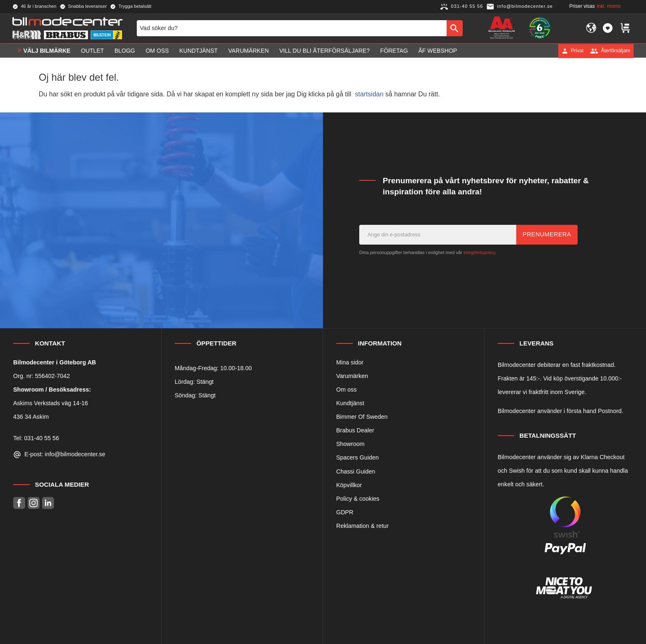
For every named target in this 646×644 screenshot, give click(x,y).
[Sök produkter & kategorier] (292, 28)
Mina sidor (350, 362)
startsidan (369, 94)
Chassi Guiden (356, 471)
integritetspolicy (479, 252)
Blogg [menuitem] (125, 51)
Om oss (346, 390)
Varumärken (352, 376)
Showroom (350, 444)
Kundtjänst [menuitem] (198, 51)
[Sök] (455, 28)
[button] (608, 28)
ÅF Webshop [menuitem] (438, 51)
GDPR (345, 512)
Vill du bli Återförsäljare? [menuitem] (324, 51)
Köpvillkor (349, 485)
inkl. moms (609, 6)
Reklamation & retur (362, 526)
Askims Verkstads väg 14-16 (51, 403)
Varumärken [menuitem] (248, 51)
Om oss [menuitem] (157, 51)
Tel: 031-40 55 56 (36, 438)
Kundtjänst (350, 403)
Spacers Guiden (357, 457)
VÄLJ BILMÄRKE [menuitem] (47, 51)
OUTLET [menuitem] (93, 51)
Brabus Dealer (355, 430)
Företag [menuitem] (394, 51)
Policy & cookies (358, 499)
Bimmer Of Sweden (362, 417)
